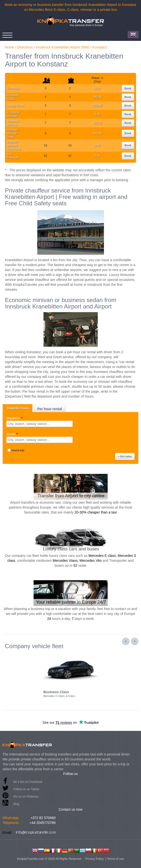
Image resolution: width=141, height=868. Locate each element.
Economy (13, 88)
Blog (16, 804)
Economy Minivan (13, 114)
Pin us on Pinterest (26, 797)
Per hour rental (50, 409)
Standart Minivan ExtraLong (14, 145)
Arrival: (12, 434)
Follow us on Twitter (26, 789)
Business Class (13, 97)
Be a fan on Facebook (28, 782)
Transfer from (18, 408)
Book (128, 88)
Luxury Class (15, 106)
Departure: (15, 418)
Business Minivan (13, 123)
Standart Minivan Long (12, 133)
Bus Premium (13, 156)
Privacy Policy (95, 859)
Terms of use (115, 859)
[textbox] (40, 424)
